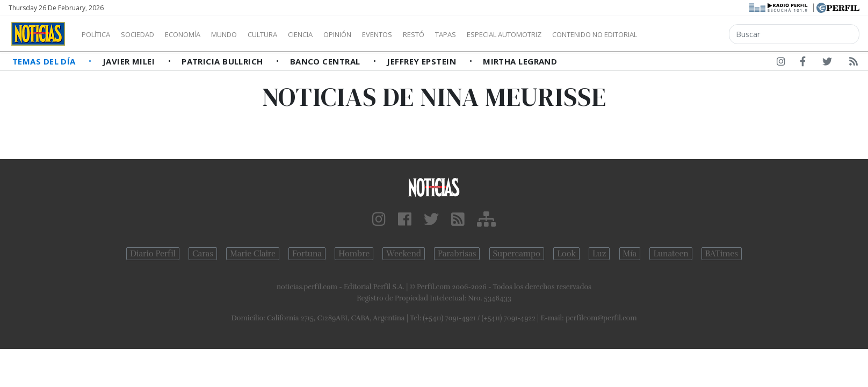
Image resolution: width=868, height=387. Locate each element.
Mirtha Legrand (520, 61)
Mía (630, 254)
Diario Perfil (153, 254)
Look (566, 254)
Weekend (404, 254)
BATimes (722, 254)
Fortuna (307, 254)
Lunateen (671, 254)
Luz (599, 254)
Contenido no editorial (686, 34)
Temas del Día (45, 61)
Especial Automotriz (576, 34)
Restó (470, 34)
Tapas (507, 34)
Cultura (293, 34)
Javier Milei (130, 61)
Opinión (381, 34)
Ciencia (338, 34)
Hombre (354, 254)
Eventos (428, 34)
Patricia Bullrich (223, 61)
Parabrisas (457, 254)
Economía (201, 34)
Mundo (249, 34)
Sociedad (149, 34)
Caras (203, 254)
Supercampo (517, 254)
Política (100, 34)
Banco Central (326, 61)
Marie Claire (253, 254)
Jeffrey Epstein (422, 61)
